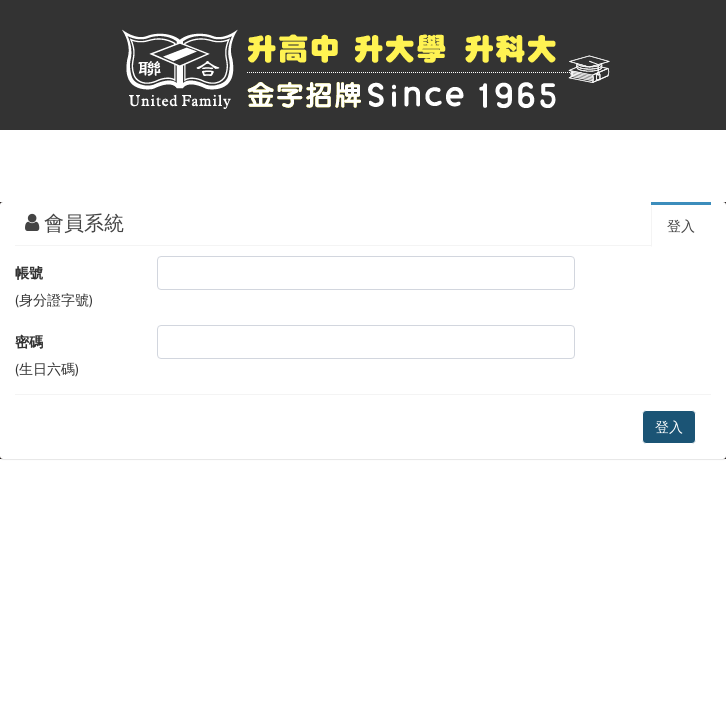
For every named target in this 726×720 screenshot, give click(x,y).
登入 (681, 226)
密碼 (29, 342)
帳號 (29, 273)
